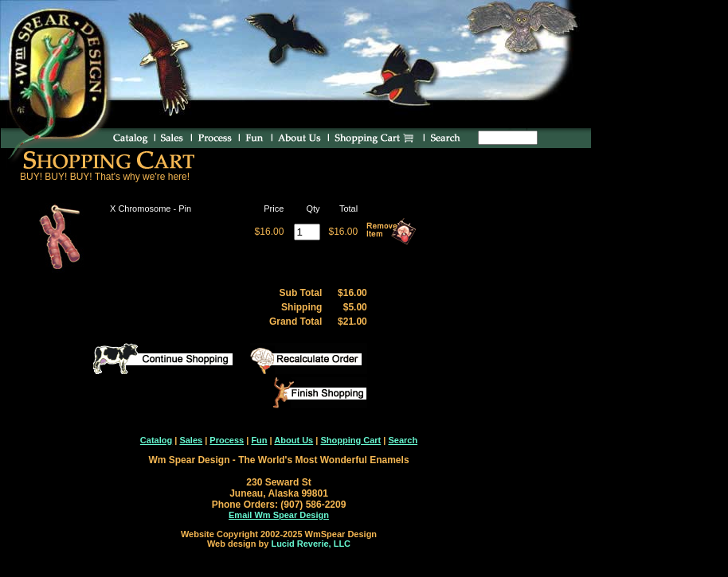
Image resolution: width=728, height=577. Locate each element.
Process (227, 440)
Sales (191, 440)
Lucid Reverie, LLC (311, 544)
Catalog (156, 440)
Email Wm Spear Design (279, 515)
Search (403, 440)
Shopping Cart (350, 440)
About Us (294, 440)
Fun (259, 440)
